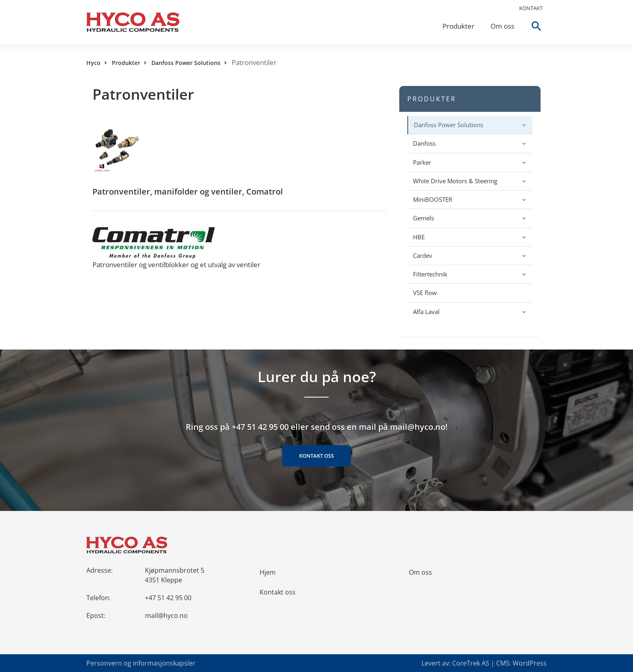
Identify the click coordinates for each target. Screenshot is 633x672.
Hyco (93, 63)
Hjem (268, 572)
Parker (422, 162)
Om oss (502, 26)
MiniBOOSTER (433, 199)
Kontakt (531, 8)
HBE (419, 237)
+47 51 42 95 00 (168, 598)
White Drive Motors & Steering (455, 181)
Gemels (423, 218)
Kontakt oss (316, 456)
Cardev (423, 255)
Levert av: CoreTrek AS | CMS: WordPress (484, 663)
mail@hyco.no (166, 615)
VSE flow (425, 293)
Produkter (458, 26)
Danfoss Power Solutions (186, 63)
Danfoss (424, 143)
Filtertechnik (430, 274)
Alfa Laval (426, 312)
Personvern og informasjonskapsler (141, 663)
